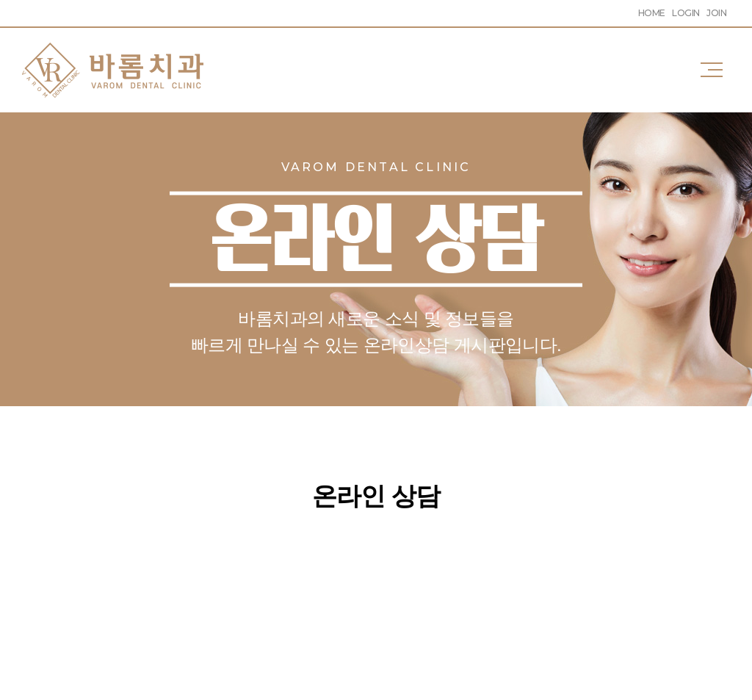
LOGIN (686, 13)
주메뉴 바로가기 (0, 0)
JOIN (716, 13)
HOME (652, 13)
